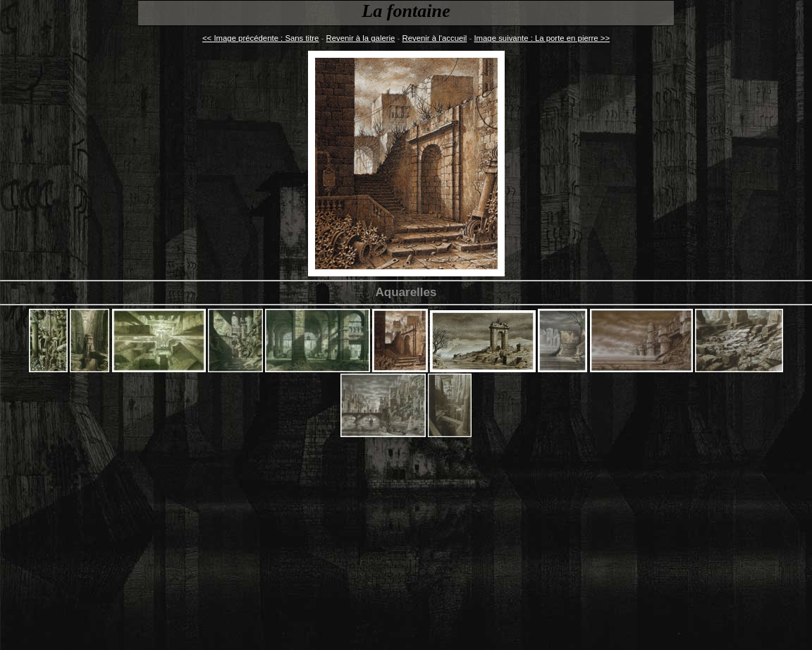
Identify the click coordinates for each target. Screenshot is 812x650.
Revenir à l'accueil (435, 38)
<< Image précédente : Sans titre (260, 38)
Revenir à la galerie (361, 38)
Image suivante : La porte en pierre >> (542, 38)
